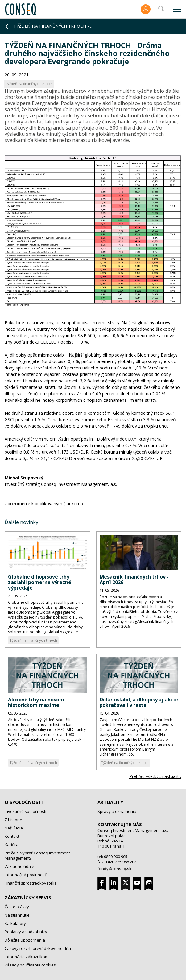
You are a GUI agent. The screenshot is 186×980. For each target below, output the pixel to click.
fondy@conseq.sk (114, 869)
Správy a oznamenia (117, 811)
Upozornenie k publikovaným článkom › (44, 504)
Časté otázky (17, 907)
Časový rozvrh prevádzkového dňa (38, 948)
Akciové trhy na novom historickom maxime (36, 702)
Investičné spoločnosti (25, 811)
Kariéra (12, 845)
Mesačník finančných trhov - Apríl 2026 (134, 579)
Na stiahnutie (17, 915)
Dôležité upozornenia (25, 940)
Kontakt (12, 836)
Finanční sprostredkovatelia (31, 883)
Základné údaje (19, 866)
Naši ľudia (14, 828)
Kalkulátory (15, 923)
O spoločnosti (24, 802)
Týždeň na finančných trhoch (33, 640)
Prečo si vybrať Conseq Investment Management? (37, 855)
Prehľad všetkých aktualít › (155, 776)
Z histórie (13, 820)
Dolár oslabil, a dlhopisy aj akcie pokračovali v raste (139, 702)
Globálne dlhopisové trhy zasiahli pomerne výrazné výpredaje (40, 582)
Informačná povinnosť (25, 875)
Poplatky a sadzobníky (26, 932)
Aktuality (110, 802)
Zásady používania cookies (30, 965)
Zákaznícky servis (28, 897)
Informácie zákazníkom (27, 957)
